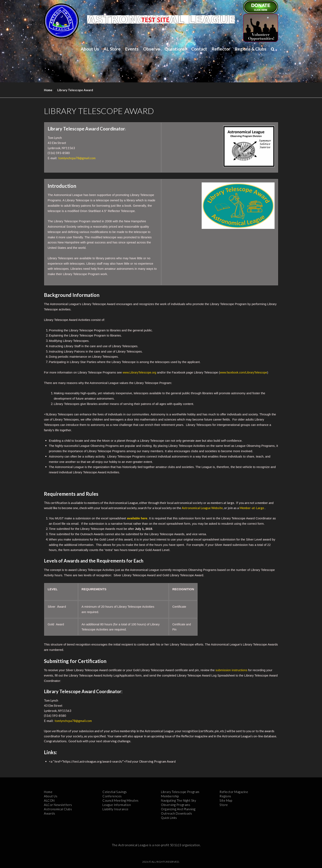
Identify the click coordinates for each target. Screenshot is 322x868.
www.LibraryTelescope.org (139, 372)
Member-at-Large (252, 508)
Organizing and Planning (178, 809)
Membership (170, 796)
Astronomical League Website (202, 508)
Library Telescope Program (180, 792)
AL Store (112, 49)
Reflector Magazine (234, 792)
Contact (199, 49)
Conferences (112, 796)
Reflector (221, 49)
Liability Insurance (116, 809)
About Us (90, 49)
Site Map (226, 800)
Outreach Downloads (177, 813)
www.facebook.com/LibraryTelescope (244, 372)
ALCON (49, 800)
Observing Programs (176, 805)
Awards (49, 813)
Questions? (176, 49)
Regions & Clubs (251, 49)
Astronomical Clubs (58, 809)
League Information (117, 805)
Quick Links (169, 818)
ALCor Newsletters (58, 805)
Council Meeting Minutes (121, 800)
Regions (225, 796)
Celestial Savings (115, 792)
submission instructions (231, 670)
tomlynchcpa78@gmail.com (77, 158)
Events (132, 49)
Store (224, 805)
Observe (152, 49)
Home (48, 90)
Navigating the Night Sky (178, 800)
